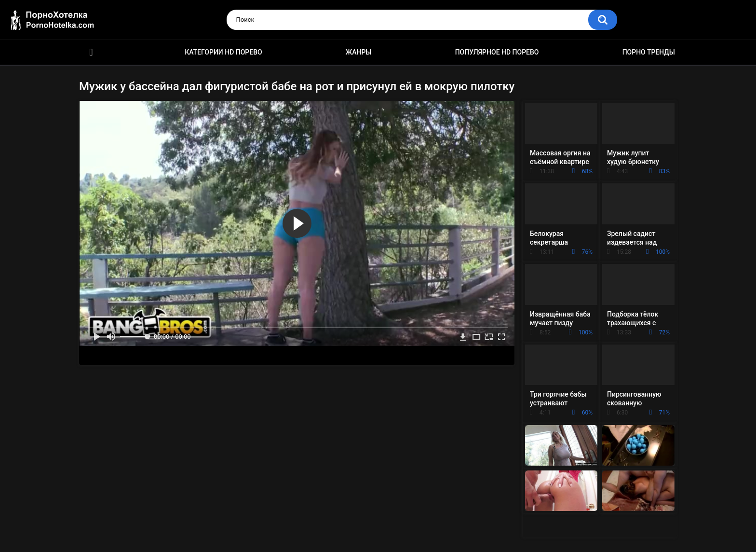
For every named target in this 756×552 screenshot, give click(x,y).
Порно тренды (649, 52)
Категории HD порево (223, 52)
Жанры (359, 52)
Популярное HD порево (497, 52)
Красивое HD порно (91, 52)
